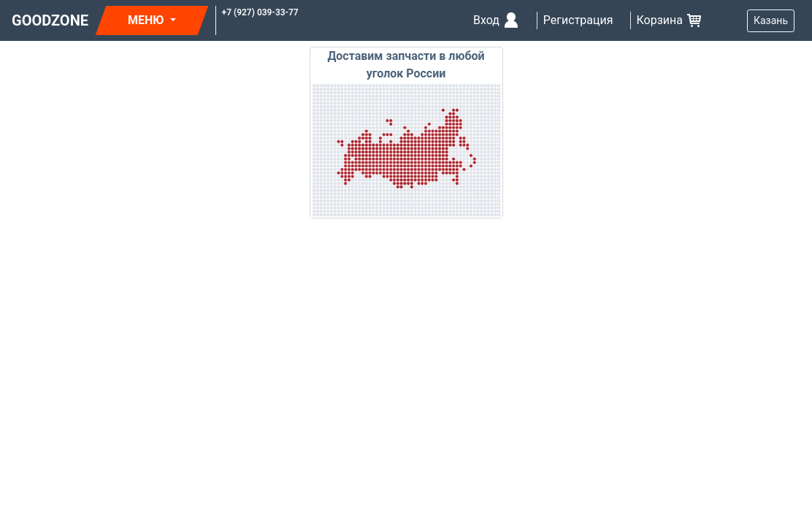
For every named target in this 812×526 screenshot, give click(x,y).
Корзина (670, 20)
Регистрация (578, 20)
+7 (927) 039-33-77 (260, 12)
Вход (497, 20)
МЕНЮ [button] (147, 20)
